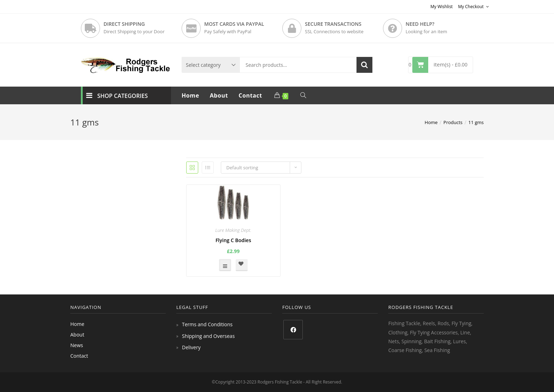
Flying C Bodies (233, 240)
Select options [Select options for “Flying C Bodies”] (225, 265)
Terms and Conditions (207, 324)
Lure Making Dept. (233, 230)
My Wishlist (441, 7)
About (77, 335)
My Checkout (473, 7)
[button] (242, 265)
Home (77, 324)
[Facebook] (293, 330)
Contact (79, 356)
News (77, 345)
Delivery (191, 347)
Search (364, 65)
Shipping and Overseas (208, 336)
